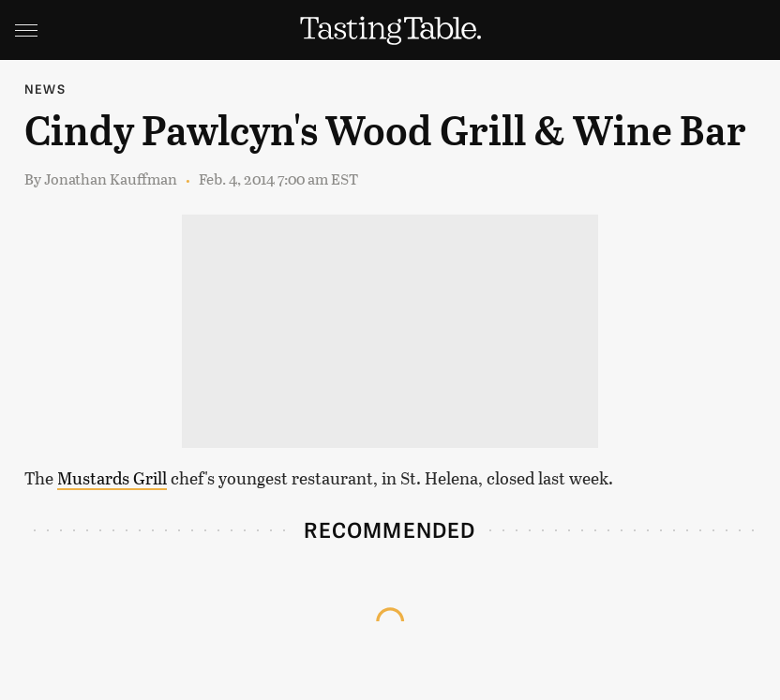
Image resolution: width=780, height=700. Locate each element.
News (45, 89)
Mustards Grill (112, 478)
